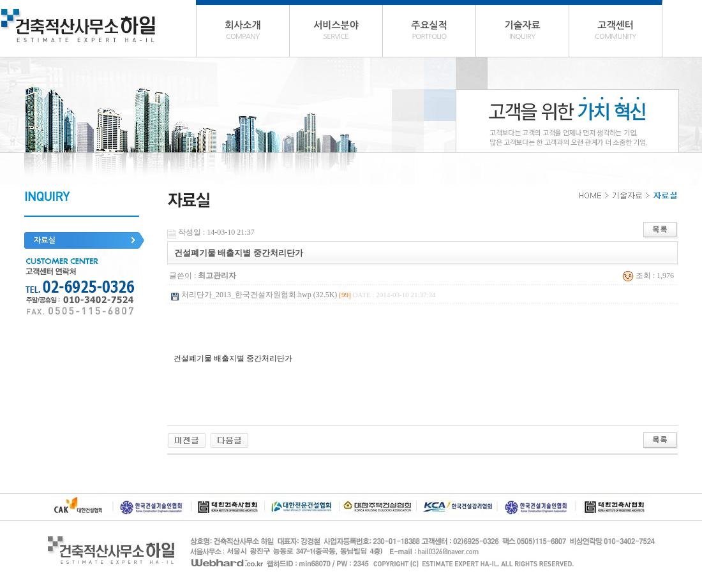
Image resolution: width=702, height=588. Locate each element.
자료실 (45, 240)
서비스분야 (336, 32)
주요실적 (429, 32)
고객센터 (616, 32)
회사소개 (243, 32)
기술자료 (522, 32)
